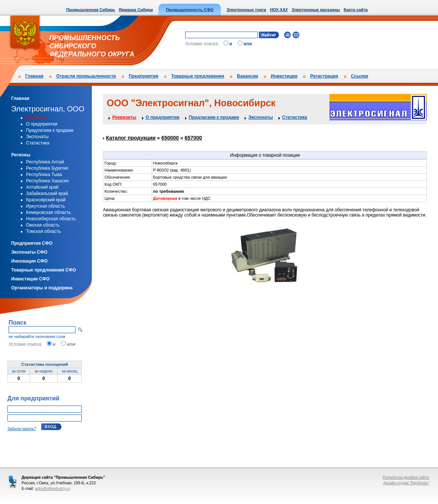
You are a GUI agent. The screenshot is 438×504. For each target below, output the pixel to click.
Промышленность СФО (190, 10)
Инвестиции (284, 76)
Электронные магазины (316, 10)
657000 (194, 138)
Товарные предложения (198, 76)
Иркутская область (46, 206)
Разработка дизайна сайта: (406, 477)
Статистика (38, 143)
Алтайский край (42, 187)
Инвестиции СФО (30, 279)
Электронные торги (246, 10)
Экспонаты (37, 137)
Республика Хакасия (47, 181)
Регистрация (324, 76)
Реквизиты (37, 118)
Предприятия (143, 76)
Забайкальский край (47, 194)
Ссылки (360, 76)
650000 (170, 138)
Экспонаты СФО (29, 252)
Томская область (44, 231)
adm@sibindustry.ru (52, 488)
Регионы (21, 155)
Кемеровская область (49, 212)
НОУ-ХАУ (279, 10)
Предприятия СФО (32, 243)
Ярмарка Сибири (136, 10)
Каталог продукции (131, 138)
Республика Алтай (45, 162)
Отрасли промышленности (86, 76)
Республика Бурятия (47, 168)
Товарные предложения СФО (44, 270)
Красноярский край (46, 200)
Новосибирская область (51, 219)
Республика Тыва (44, 175)
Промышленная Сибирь (91, 10)
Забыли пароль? (22, 429)
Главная (34, 76)
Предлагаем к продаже (50, 130)
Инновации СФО (29, 261)
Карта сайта (356, 10)
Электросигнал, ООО (48, 109)
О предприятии (42, 124)
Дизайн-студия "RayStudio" (406, 483)
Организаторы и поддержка (42, 288)
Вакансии (247, 76)
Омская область (43, 225)
